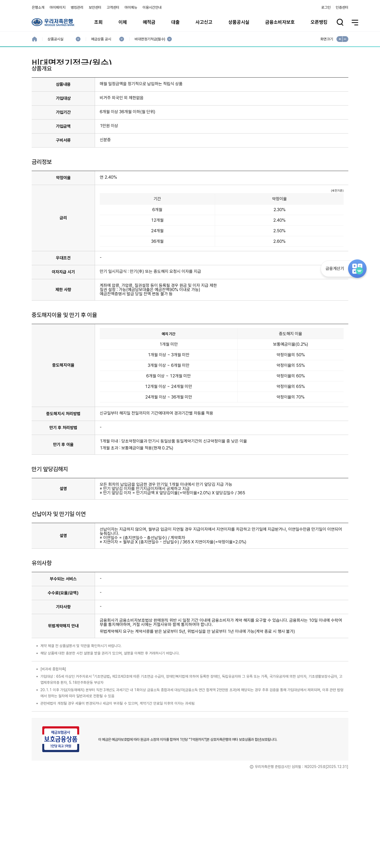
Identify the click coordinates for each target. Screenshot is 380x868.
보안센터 (95, 7)
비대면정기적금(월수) (150, 39)
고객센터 (113, 7)
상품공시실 (239, 22)
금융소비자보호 (280, 22)
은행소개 (38, 7)
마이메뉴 (131, 7)
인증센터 (342, 7)
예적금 (149, 22)
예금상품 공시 (101, 39)
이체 (123, 22)
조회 (98, 22)
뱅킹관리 (77, 7)
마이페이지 (58, 7)
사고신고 (204, 22)
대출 (175, 22)
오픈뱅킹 (319, 22)
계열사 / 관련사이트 (300, 850)
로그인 (326, 7)
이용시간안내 (152, 7)
